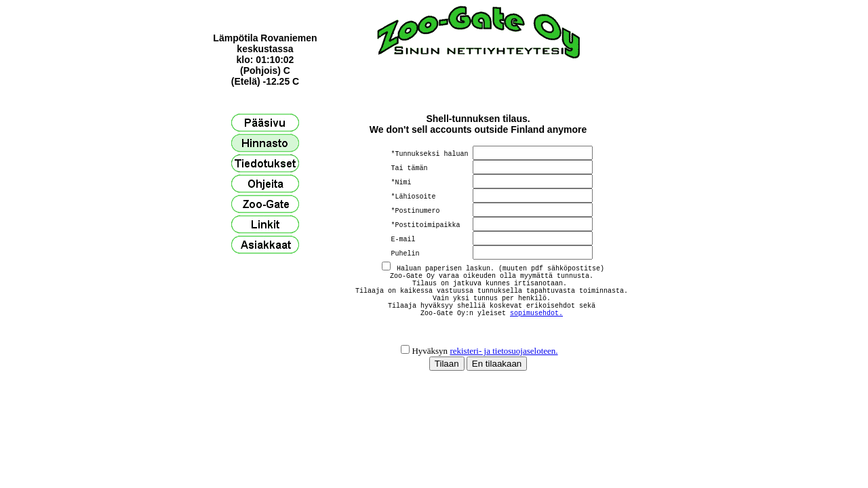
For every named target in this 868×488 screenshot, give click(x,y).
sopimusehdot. (536, 325)
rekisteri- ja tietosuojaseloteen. (504, 367)
